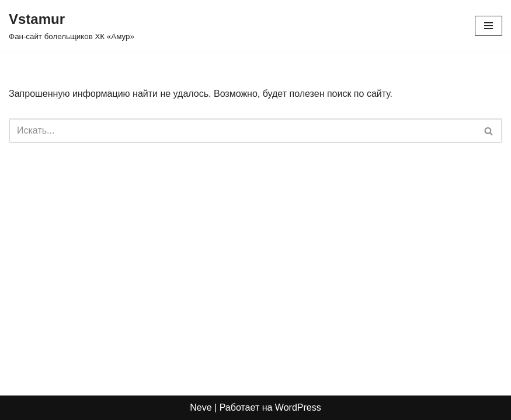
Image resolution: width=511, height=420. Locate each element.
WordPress (298, 407)
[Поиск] (242, 131)
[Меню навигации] (489, 26)
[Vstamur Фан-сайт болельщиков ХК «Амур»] (72, 26)
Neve (201, 407)
